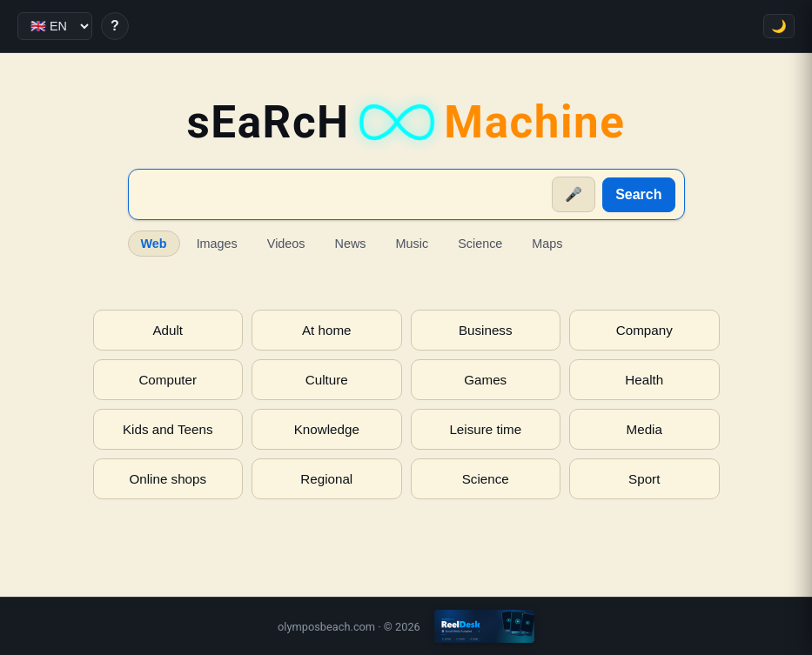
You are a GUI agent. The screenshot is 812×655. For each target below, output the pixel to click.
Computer (168, 380)
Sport (644, 479)
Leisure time (485, 429)
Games (485, 380)
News (351, 244)
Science (480, 244)
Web (154, 244)
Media (644, 429)
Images (217, 244)
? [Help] (115, 26)
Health (644, 380)
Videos (286, 244)
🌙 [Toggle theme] (779, 26)
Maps (547, 244)
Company (644, 330)
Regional (326, 479)
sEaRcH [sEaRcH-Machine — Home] (406, 122)
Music (413, 244)
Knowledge (327, 429)
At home (327, 330)
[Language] (55, 26)
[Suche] (342, 195)
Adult (168, 330)
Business (486, 330)
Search (638, 194)
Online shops (168, 479)
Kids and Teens (168, 429)
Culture (327, 380)
